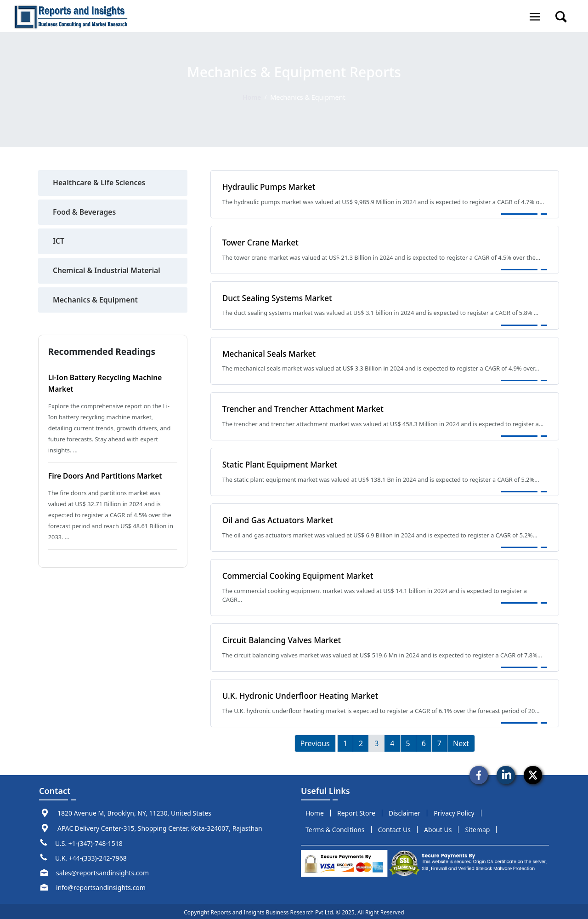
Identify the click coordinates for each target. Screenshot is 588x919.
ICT (59, 242)
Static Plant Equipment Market (281, 463)
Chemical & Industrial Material (107, 271)
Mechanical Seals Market (270, 353)
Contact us (394, 827)
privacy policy (454, 811)
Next (461, 741)
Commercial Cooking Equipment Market (300, 574)
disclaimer (404, 811)
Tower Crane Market (261, 242)
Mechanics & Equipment (96, 301)
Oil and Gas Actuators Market (279, 519)
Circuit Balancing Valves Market (283, 638)
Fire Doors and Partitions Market (107, 476)
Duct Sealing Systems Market (278, 297)
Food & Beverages (85, 212)
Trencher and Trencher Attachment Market (305, 408)
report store (356, 811)
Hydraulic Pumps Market (270, 187)
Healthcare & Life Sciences (100, 183)
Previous (315, 741)
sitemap (478, 827)
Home (252, 97)
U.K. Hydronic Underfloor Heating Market (302, 693)
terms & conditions (335, 827)
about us (438, 827)
